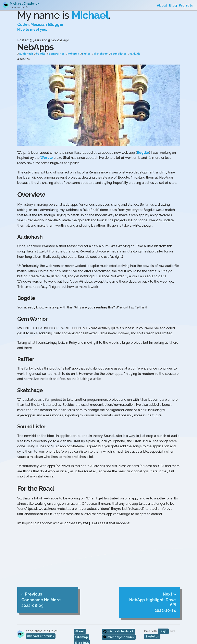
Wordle (47, 152)
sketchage (101, 48)
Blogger (56, 18)
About (80, 625)
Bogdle (143, 146)
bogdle (41, 48)
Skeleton (152, 630)
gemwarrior (57, 48)
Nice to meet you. (32, 24)
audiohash (26, 48)
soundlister (119, 48)
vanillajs (135, 48)
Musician (39, 18)
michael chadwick (41, 630)
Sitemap (82, 631)
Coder (23, 18)
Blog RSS (82, 636)
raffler (86, 48)
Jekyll (163, 625)
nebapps (73, 48)
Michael (90, 9)
